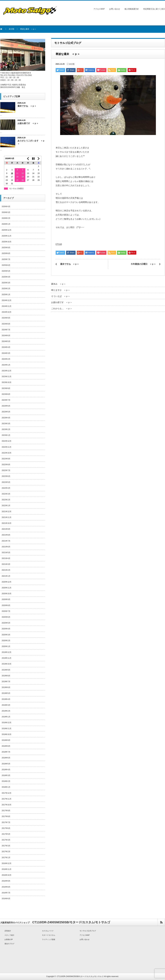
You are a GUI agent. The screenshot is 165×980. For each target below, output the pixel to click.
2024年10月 (7, 312)
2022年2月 (6, 500)
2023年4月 (6, 418)
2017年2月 (6, 852)
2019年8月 (6, 676)
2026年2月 (6, 218)
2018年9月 (6, 740)
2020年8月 (6, 605)
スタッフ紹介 (9, 935)
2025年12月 (7, 230)
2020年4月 (6, 629)
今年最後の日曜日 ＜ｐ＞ (143, 264)
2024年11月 (7, 306)
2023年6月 (6, 406)
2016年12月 (7, 863)
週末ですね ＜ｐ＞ (70, 264)
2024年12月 (7, 300)
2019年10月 (7, 664)
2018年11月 (7, 729)
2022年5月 (6, 482)
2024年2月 (6, 359)
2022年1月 (6, 506)
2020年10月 (7, 594)
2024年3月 (6, 353)
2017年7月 (6, 822)
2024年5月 (6, 341)
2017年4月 (6, 840)
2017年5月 (6, 834)
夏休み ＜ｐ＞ (58, 284)
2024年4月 (6, 347)
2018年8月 (6, 746)
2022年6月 (6, 476)
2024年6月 (6, 336)
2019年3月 (6, 705)
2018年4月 (6, 770)
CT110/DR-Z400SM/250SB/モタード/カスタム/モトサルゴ (80, 976)
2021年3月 (6, 564)
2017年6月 (6, 828)
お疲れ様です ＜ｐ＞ (62, 302)
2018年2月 (6, 781)
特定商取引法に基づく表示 (154, 9)
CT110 (59, 244)
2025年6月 (6, 265)
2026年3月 (6, 212)
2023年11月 (7, 377)
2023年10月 (7, 382)
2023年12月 (7, 371)
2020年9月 (6, 599)
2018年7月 (6, 752)
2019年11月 (7, 658)
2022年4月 (6, 488)
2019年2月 (6, 711)
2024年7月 (6, 330)
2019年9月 (6, 670)
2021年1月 (6, 576)
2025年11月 (7, 236)
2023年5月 (6, 412)
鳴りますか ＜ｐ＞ (61, 290)
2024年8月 (6, 324)
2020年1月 (6, 646)
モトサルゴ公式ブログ (88, 931)
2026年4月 (6, 207)
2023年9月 (6, 388)
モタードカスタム (49, 935)
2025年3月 (6, 283)
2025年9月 (6, 248)
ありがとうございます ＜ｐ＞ (31, 142)
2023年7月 (6, 400)
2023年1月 (6, 435)
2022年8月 (6, 465)
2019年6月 (6, 687)
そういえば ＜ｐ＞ (61, 296)
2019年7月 (6, 682)
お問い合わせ (115, 9)
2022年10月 (7, 453)
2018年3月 (6, 775)
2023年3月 (6, 424)
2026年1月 (6, 224)
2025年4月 (6, 277)
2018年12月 (7, 723)
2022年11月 (7, 447)
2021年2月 (6, 570)
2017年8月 (6, 816)
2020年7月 (6, 611)
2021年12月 (7, 512)
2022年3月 (6, 494)
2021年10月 (7, 523)
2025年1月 (6, 295)
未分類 (12, 29)
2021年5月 (6, 553)
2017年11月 (7, 799)
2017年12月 (7, 793)
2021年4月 (6, 558)
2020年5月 (6, 623)
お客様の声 (9, 939)
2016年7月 (6, 893)
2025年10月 (7, 242)
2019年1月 (6, 717)
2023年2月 (6, 429)
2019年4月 (6, 699)
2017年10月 (7, 805)
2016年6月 (6, 899)
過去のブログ (9, 944)
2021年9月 (6, 529)
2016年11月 (7, 869)
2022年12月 (7, 441)
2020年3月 (6, 635)
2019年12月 (7, 652)
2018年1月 (6, 787)
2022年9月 (6, 459)
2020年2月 (6, 641)
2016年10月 (7, 875)
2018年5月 (6, 764)
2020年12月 (7, 582)
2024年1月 (6, 365)
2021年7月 (6, 541)
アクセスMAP (99, 9)
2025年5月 (6, 271)
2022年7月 (6, 470)
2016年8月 (6, 887)
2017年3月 (6, 846)
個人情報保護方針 (132, 9)
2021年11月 (7, 517)
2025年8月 (6, 253)
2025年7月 (6, 259)
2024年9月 (6, 318)
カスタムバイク (48, 931)
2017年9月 (6, 811)
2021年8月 (6, 535)
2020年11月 (7, 588)
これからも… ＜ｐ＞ (62, 308)
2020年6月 (6, 617)
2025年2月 (6, 289)
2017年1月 (6, 858)
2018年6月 (6, 758)
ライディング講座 (49, 939)
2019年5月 (6, 693)
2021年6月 (6, 547)
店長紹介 (8, 931)
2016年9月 (6, 881)
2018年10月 (7, 734)
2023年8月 (6, 394)
